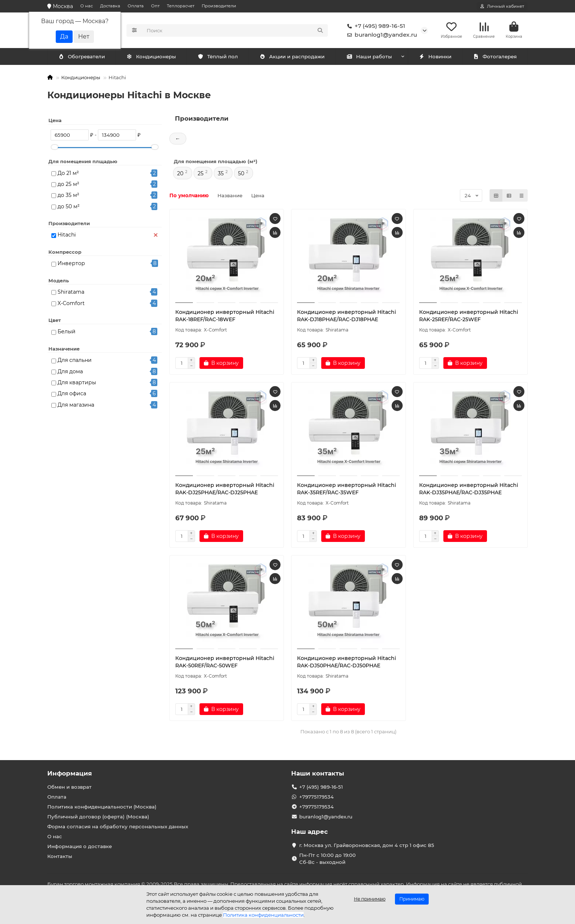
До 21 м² (68, 174)
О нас (87, 6)
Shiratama (71, 293)
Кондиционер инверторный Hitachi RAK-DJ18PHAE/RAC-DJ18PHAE (347, 317)
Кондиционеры (83, 58)
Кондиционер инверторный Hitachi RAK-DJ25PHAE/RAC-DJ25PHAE (225, 490)
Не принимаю (370, 899)
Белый (67, 333)
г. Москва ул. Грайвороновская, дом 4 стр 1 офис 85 (367, 845)
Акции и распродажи (292, 58)
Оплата (136, 6)
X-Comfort (71, 304)
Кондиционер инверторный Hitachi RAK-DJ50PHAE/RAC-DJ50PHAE (347, 663)
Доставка (110, 6)
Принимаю (412, 899)
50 (241, 175)
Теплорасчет (181, 6)
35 (221, 175)
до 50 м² (69, 207)
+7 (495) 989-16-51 (375, 26)
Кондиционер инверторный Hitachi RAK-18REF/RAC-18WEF (225, 317)
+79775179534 (316, 797)
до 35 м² (68, 196)
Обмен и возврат (69, 787)
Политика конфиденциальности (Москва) (102, 807)
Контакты (60, 856)
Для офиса (72, 395)
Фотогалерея (495, 58)
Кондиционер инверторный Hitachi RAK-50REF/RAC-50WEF (225, 663)
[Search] (235, 31)
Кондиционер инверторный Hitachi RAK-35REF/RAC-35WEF (347, 490)
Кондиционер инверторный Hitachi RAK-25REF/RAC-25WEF (469, 317)
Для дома (70, 372)
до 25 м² (68, 185)
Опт (155, 6)
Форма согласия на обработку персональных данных (118, 826)
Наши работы (369, 58)
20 (180, 175)
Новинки (435, 58)
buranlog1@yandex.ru (381, 35)
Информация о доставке (80, 846)
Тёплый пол (218, 58)
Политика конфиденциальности (263, 915)
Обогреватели (153, 58)
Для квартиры (77, 384)
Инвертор (71, 264)
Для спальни (75, 361)
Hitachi (67, 236)
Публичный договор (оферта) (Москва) (98, 817)
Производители (219, 6)
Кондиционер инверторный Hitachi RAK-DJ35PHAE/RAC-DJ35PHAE (469, 490)
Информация (70, 773)
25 (201, 175)
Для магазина (76, 406)
